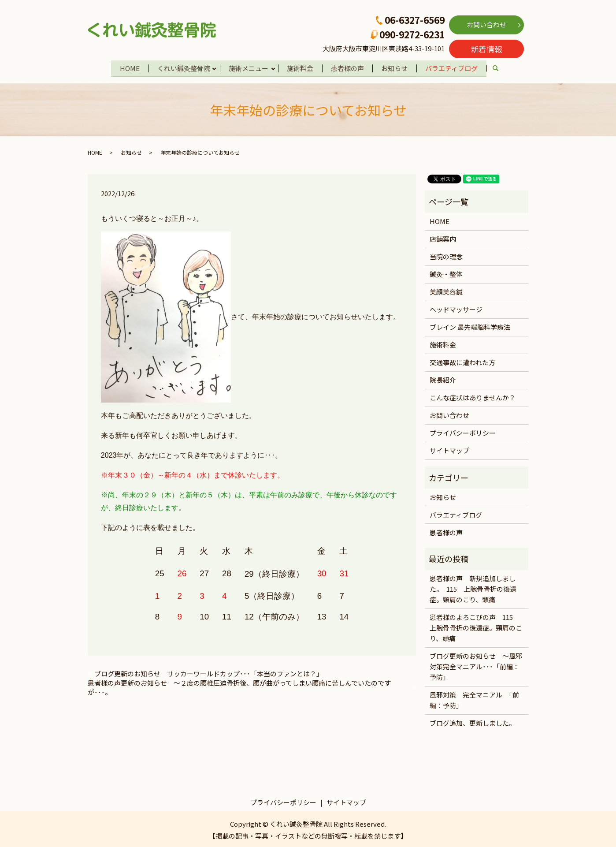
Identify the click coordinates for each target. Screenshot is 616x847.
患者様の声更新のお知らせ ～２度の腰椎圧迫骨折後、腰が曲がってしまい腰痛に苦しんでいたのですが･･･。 (239, 686)
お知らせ (397, 67)
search (504, 68)
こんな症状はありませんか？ (473, 396)
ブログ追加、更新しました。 (473, 722)
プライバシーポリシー (463, 431)
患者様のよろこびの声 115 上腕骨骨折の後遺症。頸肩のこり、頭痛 (476, 626)
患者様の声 (349, 67)
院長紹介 (443, 379)
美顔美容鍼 (446, 290)
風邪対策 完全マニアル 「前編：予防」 (474, 699)
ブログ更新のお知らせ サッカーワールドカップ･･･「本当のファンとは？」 (209, 672)
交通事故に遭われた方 (462, 361)
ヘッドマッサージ (456, 308)
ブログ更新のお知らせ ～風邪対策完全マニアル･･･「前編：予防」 (476, 665)
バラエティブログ (455, 67)
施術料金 (301, 67)
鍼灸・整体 (446, 273)
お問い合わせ (486, 24)
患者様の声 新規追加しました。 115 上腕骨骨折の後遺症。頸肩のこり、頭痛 (473, 588)
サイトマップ (449, 449)
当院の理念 (446, 255)
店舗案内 (443, 237)
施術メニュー (248, 67)
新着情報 (486, 49)
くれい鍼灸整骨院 (182, 67)
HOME (127, 67)
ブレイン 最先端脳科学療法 (470, 326)
